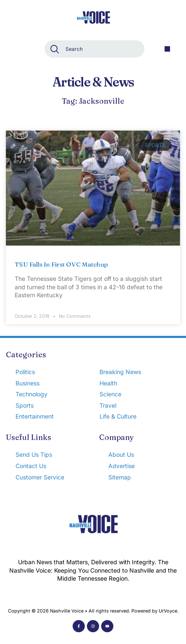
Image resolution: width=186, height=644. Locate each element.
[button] (167, 49)
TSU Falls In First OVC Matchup (61, 264)
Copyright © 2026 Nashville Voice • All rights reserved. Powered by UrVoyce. (93, 611)
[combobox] (94, 49)
